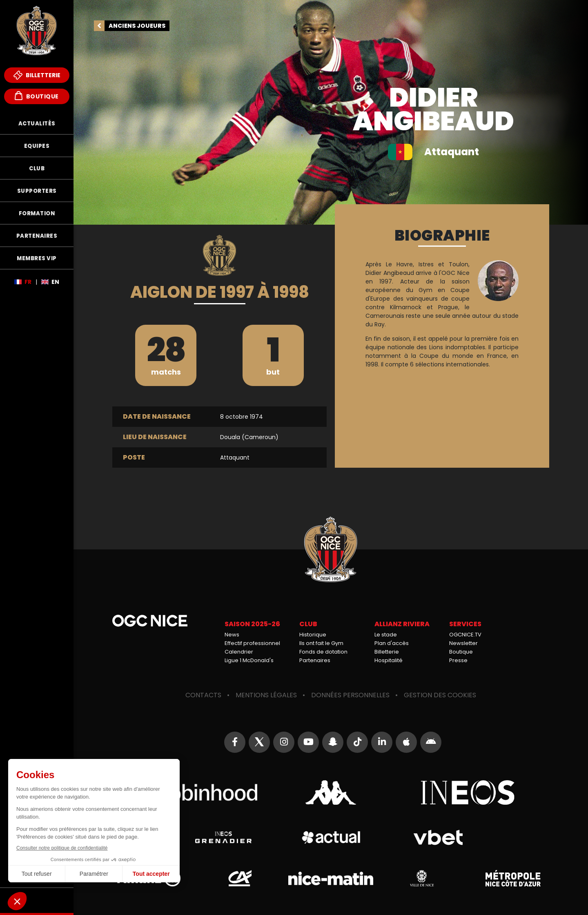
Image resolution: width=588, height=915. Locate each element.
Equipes (37, 146)
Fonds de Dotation (37, 900)
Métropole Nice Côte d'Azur (513, 878)
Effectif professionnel (252, 643)
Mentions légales (266, 695)
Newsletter (463, 643)
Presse (458, 660)
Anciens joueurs (137, 26)
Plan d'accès (392, 643)
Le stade (386, 635)
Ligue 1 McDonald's (249, 660)
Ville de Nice (422, 878)
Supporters (37, 191)
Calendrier (239, 652)
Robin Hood (194, 792)
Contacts (203, 695)
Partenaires (37, 236)
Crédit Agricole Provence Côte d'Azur (240, 878)
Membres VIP (37, 258)
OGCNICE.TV (465, 635)
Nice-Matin (331, 878)
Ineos (468, 792)
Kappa (331, 792)
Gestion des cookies (440, 695)
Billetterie (37, 75)
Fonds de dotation (323, 652)
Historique (313, 635)
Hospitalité (389, 660)
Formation (37, 213)
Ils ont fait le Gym (321, 643)
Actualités (37, 124)
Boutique (37, 96)
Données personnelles (350, 695)
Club (37, 168)
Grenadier (223, 837)
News (232, 635)
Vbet (438, 837)
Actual (331, 837)
